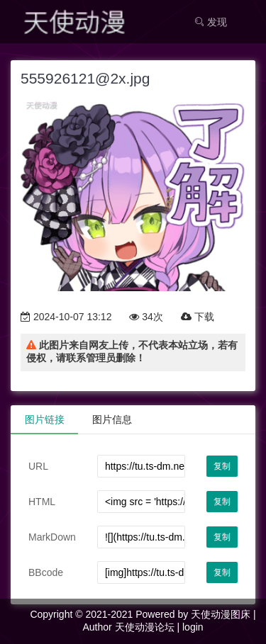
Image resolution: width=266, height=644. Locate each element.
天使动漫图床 (221, 614)
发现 (211, 22)
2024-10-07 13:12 (66, 317)
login (193, 627)
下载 (198, 317)
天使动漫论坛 (145, 627)
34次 (146, 317)
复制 (222, 466)
